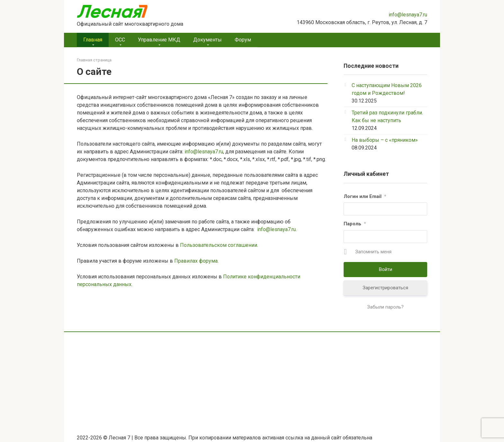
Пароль (355, 224)
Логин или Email (365, 196)
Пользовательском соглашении (219, 245)
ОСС (120, 40)
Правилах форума (196, 261)
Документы (207, 40)
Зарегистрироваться (385, 288)
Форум (243, 40)
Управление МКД (159, 40)
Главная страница (94, 60)
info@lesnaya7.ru (408, 15)
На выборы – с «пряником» (385, 140)
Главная (93, 40)
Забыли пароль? (385, 307)
